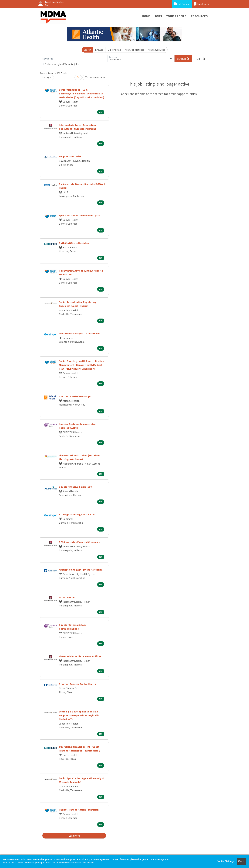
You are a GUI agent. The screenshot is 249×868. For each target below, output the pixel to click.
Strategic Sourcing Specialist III (77, 514)
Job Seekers (182, 4)
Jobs (158, 16)
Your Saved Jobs (157, 50)
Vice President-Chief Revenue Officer (80, 656)
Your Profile (177, 16)
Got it (241, 861)
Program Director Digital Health (77, 684)
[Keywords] (74, 59)
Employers (201, 4)
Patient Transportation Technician (79, 810)
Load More (74, 836)
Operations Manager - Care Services (79, 333)
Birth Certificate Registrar (74, 243)
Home (146, 16)
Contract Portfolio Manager (75, 396)
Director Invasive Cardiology (75, 487)
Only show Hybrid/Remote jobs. (62, 64)
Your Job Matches (135, 50)
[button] (200, 59)
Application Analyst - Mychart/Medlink (81, 570)
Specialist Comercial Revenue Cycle (79, 215)
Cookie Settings (225, 861)
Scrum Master (67, 597)
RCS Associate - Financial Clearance (79, 542)
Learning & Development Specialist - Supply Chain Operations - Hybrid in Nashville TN (80, 715)
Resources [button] (199, 16)
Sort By (46, 77)
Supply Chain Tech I (70, 156)
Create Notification (95, 77)
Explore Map (114, 50)
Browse (99, 50)
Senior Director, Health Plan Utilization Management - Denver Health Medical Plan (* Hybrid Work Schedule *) (81, 365)
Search (87, 50)
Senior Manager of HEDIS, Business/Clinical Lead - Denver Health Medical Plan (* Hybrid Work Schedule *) (82, 93)
